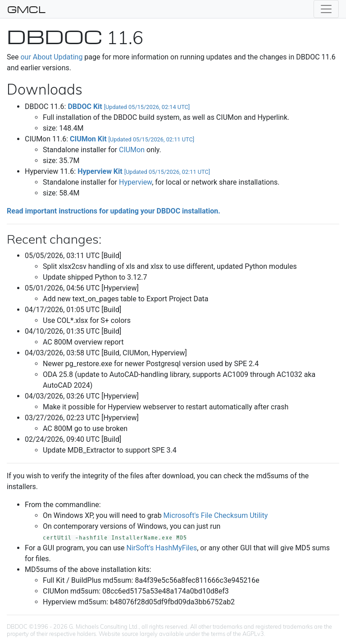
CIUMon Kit (132, 139)
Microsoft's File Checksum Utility (216, 515)
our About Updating (51, 57)
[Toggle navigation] (326, 9)
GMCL (26, 9)
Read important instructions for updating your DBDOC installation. (114, 211)
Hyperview (135, 182)
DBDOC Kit (129, 107)
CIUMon (132, 150)
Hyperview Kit (144, 171)
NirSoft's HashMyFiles (162, 548)
